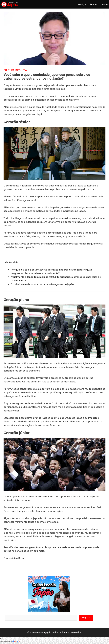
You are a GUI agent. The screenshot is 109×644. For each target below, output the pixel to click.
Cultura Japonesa (15, 70)
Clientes (93, 4)
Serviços (82, 4)
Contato (104, 4)
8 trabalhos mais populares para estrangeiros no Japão (42, 284)
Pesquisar (86, 618)
